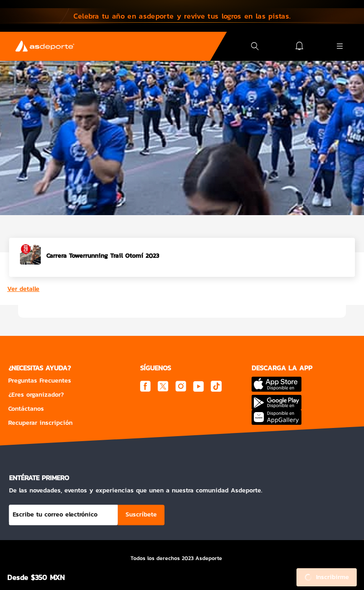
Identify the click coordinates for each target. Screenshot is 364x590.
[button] (182, 16)
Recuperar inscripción (40, 423)
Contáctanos (26, 409)
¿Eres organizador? (36, 395)
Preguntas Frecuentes (40, 381)
